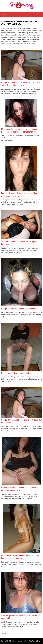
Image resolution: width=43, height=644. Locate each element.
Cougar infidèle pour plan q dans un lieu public (21, 309)
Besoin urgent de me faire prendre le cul (18, 373)
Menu (4, 14)
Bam (38, 641)
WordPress (32, 641)
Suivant (6, 633)
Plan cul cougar (16, 641)
